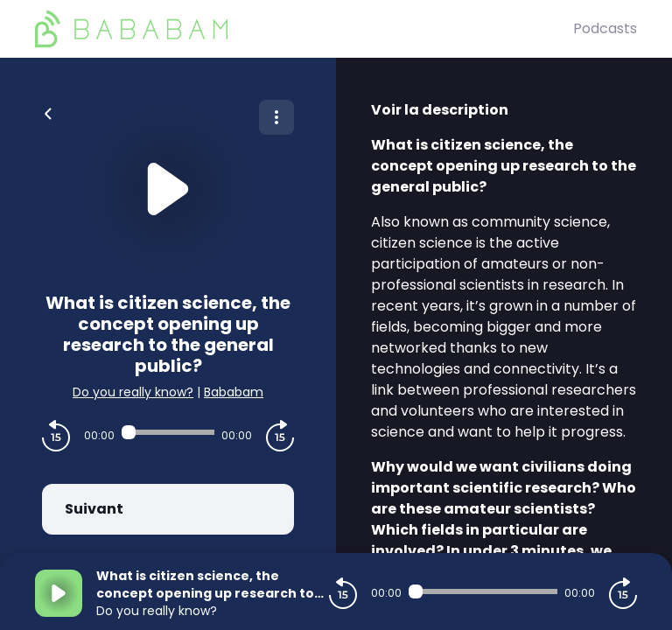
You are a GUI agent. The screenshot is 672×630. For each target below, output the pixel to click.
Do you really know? (133, 392)
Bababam (234, 392)
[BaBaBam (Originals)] (304, 29)
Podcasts (605, 28)
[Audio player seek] (168, 432)
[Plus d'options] (276, 117)
